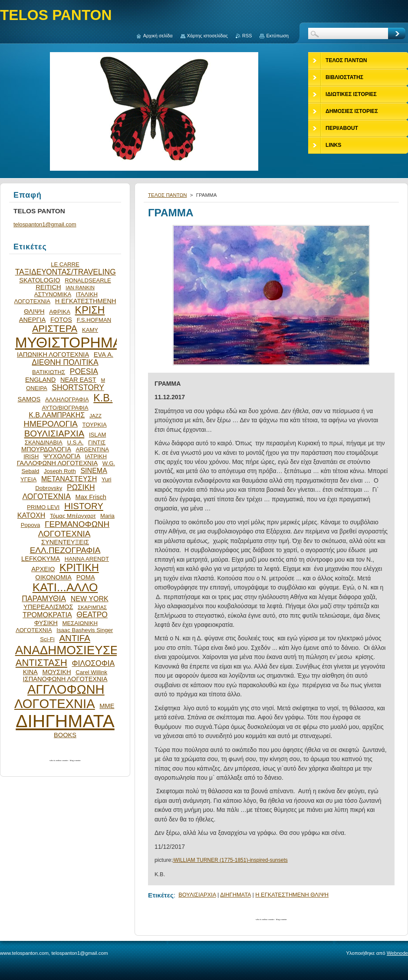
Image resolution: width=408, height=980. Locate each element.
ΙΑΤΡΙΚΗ (96, 456)
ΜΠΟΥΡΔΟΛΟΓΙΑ (46, 449)
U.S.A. (75, 442)
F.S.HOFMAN (94, 320)
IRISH (31, 456)
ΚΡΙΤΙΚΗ (79, 568)
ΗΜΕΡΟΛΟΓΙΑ (51, 424)
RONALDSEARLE (88, 280)
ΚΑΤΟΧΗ (31, 515)
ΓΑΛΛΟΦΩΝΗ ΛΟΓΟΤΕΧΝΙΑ (58, 463)
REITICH (48, 287)
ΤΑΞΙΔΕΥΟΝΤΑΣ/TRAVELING (66, 272)
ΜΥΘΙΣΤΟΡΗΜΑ (69, 343)
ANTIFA (74, 638)
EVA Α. (104, 354)
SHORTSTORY (78, 387)
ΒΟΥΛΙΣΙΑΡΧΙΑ (197, 895)
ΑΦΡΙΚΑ (60, 312)
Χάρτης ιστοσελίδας (208, 36)
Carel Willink (91, 672)
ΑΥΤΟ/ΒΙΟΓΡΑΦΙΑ (65, 408)
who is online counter (265, 919)
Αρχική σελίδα (158, 36)
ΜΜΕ (107, 706)
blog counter (281, 919)
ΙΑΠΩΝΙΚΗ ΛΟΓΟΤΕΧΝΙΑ (53, 354)
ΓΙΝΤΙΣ (97, 442)
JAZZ (95, 416)
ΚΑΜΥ (90, 330)
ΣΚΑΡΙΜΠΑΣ (92, 607)
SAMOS (29, 399)
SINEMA (94, 470)
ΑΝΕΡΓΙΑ (33, 320)
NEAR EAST (78, 380)
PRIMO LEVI (43, 507)
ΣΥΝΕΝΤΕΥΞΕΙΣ (65, 542)
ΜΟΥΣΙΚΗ (57, 672)
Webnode (397, 953)
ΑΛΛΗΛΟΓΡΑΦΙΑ (67, 399)
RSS (247, 36)
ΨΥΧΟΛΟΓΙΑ (62, 456)
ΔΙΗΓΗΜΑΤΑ (235, 895)
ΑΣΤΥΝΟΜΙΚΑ (53, 294)
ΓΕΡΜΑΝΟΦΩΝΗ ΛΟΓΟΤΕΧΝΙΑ (74, 529)
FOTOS (61, 320)
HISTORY (84, 506)
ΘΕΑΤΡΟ (92, 615)
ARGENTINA (93, 449)
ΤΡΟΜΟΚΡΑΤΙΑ (47, 615)
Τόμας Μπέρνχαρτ (73, 516)
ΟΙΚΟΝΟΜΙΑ (53, 577)
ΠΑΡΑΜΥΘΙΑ (44, 599)
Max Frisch (91, 497)
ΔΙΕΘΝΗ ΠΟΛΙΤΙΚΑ (65, 362)
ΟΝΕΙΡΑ (37, 388)
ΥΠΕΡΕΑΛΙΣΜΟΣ (48, 607)
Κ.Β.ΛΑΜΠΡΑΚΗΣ (57, 415)
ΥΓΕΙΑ (28, 479)
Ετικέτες (161, 895)
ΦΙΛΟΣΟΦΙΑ (93, 663)
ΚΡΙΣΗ (90, 310)
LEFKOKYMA (41, 559)
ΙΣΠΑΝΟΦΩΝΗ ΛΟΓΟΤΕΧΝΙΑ (65, 679)
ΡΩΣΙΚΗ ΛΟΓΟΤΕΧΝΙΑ (59, 492)
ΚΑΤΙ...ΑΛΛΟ (65, 587)
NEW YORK (90, 599)
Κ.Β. (103, 398)
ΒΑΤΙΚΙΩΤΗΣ (49, 372)
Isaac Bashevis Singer (85, 630)
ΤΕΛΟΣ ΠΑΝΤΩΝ (168, 195)
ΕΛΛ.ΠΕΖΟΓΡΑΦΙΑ (65, 550)
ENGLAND (40, 380)
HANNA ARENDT (87, 559)
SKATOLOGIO (39, 280)
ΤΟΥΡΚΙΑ (94, 425)
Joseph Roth (60, 471)
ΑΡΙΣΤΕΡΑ (55, 329)
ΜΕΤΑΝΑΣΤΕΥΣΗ (69, 479)
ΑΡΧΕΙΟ (43, 569)
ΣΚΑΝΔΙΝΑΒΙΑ (44, 442)
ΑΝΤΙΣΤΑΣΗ (41, 663)
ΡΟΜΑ (86, 577)
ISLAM (97, 435)
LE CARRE (65, 264)
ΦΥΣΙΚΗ (46, 623)
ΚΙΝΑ (30, 672)
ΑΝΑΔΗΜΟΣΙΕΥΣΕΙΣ (72, 650)
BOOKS (65, 735)
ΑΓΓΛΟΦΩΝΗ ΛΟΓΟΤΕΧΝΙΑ (59, 697)
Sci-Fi (47, 639)
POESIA (84, 371)
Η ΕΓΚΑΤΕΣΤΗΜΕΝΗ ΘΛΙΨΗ (292, 895)
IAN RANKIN (80, 287)
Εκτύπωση (277, 36)
